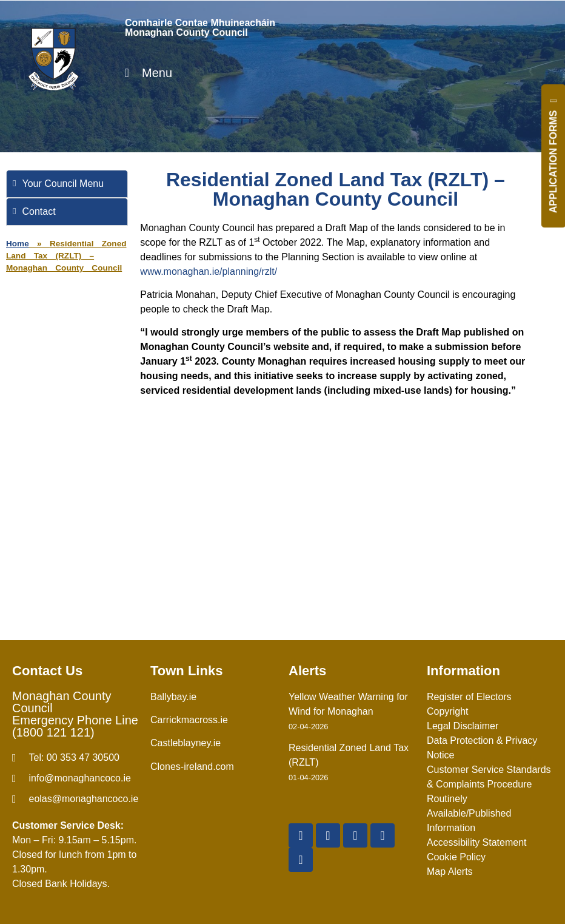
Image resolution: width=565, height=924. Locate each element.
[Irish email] (75, 799)
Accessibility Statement (477, 842)
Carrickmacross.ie (189, 720)
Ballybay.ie (173, 697)
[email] (75, 778)
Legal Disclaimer (463, 726)
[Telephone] (75, 758)
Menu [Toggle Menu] (145, 73)
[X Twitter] (328, 835)
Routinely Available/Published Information (469, 813)
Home (18, 244)
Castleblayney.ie (186, 743)
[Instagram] (383, 835)
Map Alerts (450, 872)
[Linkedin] (301, 860)
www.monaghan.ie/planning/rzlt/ (209, 271)
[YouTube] (355, 835)
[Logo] (53, 59)
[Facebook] (301, 835)
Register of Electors (469, 697)
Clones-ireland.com (192, 767)
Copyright (447, 711)
